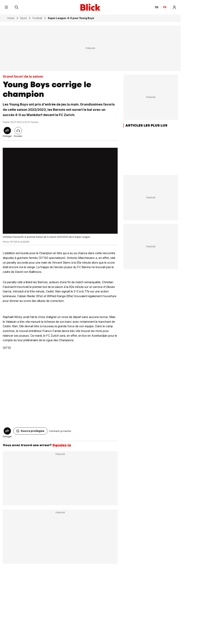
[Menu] (6, 7)
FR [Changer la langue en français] (165, 7)
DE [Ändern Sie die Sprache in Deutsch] (157, 7)
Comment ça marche (60, 431)
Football (37, 18)
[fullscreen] (60, 191)
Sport (23, 18)
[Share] (7, 131)
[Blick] (90, 7)
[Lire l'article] (18, 131)
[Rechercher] (17, 7)
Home (11, 18)
